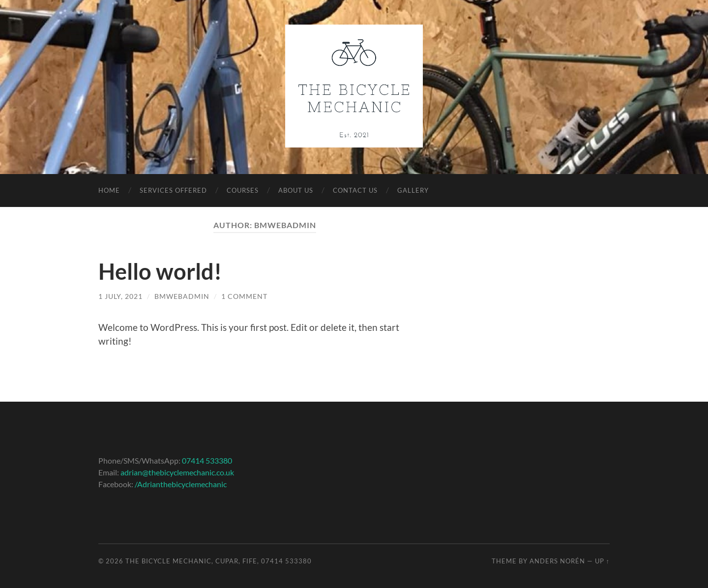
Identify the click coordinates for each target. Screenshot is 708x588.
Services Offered (173, 190)
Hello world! (160, 271)
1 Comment (244, 296)
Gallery (413, 190)
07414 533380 (207, 460)
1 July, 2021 (120, 296)
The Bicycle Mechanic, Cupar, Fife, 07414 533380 (219, 561)
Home (109, 190)
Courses (243, 190)
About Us (296, 190)
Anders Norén (557, 561)
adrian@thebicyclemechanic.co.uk (177, 472)
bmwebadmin (182, 296)
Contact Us (355, 190)
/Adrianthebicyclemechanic (181, 484)
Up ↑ (602, 561)
